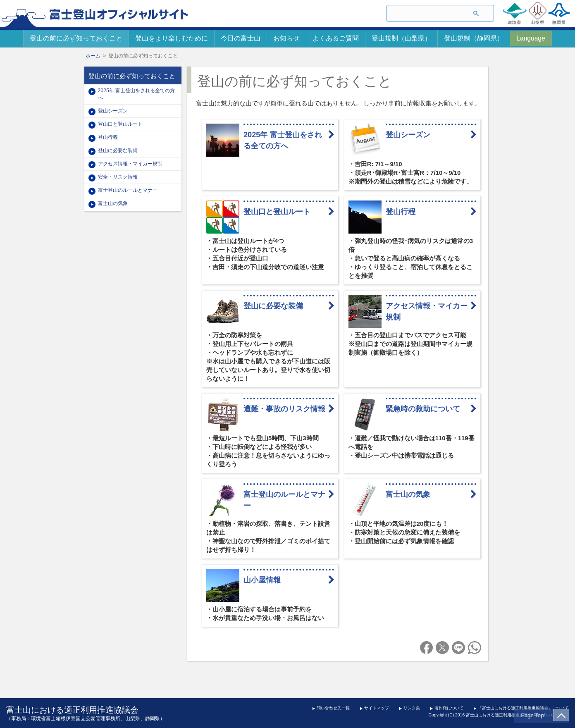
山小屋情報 (262, 580)
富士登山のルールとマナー (284, 500)
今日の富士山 (241, 38)
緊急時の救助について (423, 409)
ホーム (93, 56)
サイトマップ (377, 708)
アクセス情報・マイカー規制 (427, 311)
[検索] (425, 14)
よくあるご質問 (336, 38)
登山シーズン (412, 135)
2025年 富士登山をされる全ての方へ (283, 140)
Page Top (534, 715)
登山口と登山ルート (277, 212)
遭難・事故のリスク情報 (284, 409)
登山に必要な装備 (273, 306)
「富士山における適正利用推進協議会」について (523, 708)
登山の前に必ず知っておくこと (76, 38)
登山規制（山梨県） (401, 38)
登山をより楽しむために (172, 38)
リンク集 (412, 708)
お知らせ (286, 38)
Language (531, 38)
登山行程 (401, 212)
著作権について (449, 708)
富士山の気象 (408, 494)
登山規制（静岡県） (474, 38)
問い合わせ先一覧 (333, 708)
